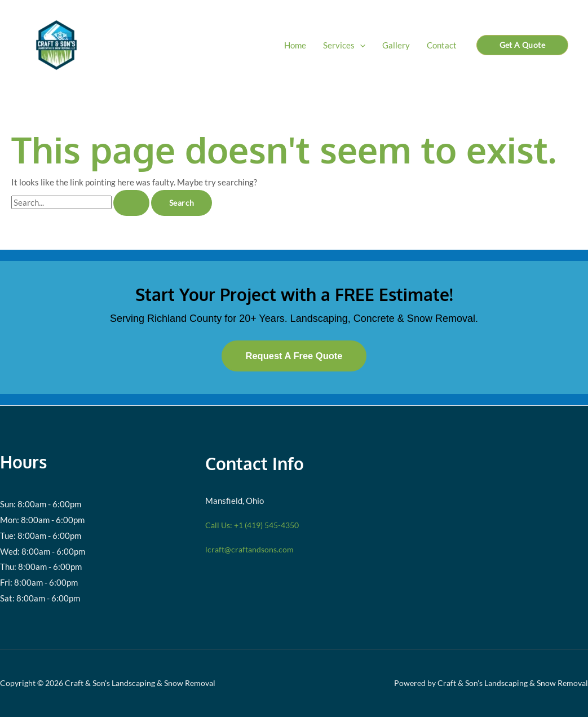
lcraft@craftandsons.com (251, 549)
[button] (360, 45)
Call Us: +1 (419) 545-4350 (257, 525)
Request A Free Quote (294, 356)
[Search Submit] (131, 203)
